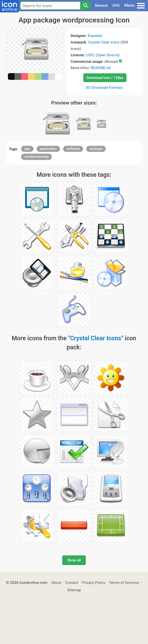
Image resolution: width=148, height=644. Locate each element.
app (27, 149)
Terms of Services (124, 583)
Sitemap (74, 590)
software (73, 149)
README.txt (101, 68)
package (96, 149)
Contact (72, 583)
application (48, 149)
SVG (116, 5)
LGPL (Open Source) (103, 55)
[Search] (85, 6)
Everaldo (95, 36)
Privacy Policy (94, 583)
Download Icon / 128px (105, 78)
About (56, 583)
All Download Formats (104, 87)
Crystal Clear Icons (104, 42)
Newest (101, 5)
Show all (74, 560)
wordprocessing (36, 157)
